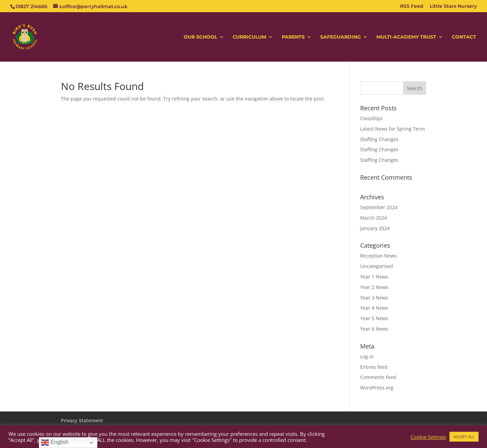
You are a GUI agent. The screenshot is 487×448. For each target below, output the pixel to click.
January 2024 (375, 228)
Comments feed (378, 377)
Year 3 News (374, 298)
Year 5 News (374, 318)
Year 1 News (374, 277)
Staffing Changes (379, 139)
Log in (367, 356)
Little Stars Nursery (453, 6)
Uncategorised (377, 266)
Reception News (378, 256)
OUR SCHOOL (200, 37)
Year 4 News (374, 308)
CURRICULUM (249, 37)
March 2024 (374, 218)
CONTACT (464, 37)
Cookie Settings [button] (428, 437)
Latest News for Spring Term (392, 129)
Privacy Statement (82, 420)
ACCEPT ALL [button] (464, 437)
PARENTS (293, 37)
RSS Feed (412, 6)
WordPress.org (377, 388)
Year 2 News (374, 287)
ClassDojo (371, 118)
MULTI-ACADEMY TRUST (406, 37)
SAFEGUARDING (341, 37)
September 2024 (379, 207)
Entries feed (374, 367)
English (55, 443)
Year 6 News (374, 329)
